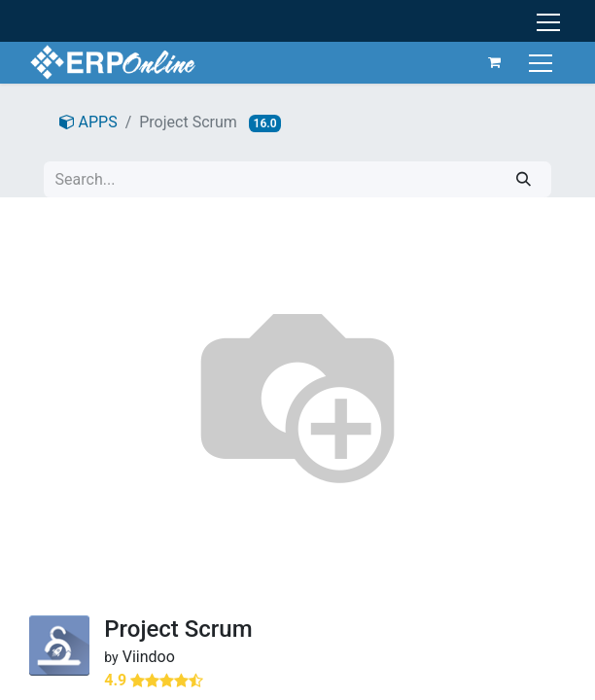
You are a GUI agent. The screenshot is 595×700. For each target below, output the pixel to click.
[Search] (524, 179)
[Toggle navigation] (543, 62)
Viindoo (149, 657)
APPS (88, 122)
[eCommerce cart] (495, 62)
